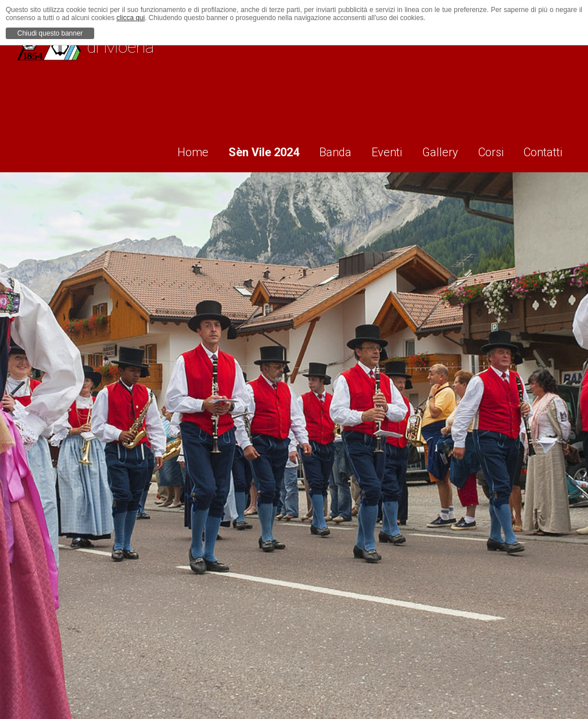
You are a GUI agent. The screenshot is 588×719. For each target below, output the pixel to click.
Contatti (545, 150)
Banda (322, 150)
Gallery (434, 150)
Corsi (489, 150)
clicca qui (131, 18)
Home (171, 150)
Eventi (377, 150)
